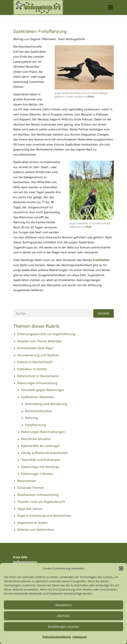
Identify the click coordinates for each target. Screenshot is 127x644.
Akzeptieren (63, 605)
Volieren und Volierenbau (36, 530)
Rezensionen (27, 481)
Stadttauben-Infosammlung (38, 495)
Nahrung (32, 418)
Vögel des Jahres (30, 509)
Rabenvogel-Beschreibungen (43, 432)
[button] (121, 568)
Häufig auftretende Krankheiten (45, 453)
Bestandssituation (39, 411)
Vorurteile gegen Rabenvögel (42, 390)
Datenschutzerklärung (56, 637)
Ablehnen (64, 616)
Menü (110, 7)
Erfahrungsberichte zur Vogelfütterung (46, 334)
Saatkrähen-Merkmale (37, 397)
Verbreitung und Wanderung (46, 404)
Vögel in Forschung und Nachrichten (44, 516)
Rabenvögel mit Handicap (40, 467)
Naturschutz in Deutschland (38, 376)
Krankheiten (101, 260)
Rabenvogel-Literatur (37, 474)
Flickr (91, 97)
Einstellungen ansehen (64, 626)
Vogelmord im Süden (32, 523)
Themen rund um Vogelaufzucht (41, 502)
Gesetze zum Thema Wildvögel (40, 341)
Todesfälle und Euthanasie (41, 460)
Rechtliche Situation (36, 439)
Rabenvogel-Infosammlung (37, 383)
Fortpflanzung (36, 425)
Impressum (80, 637)
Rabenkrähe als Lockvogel (40, 446)
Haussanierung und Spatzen (38, 355)
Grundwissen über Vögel (35, 348)
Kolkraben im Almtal (32, 369)
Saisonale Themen (31, 488)
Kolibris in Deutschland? (35, 362)
